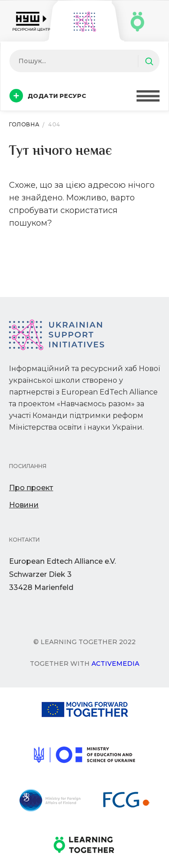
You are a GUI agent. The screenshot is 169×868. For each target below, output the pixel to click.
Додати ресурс (48, 96)
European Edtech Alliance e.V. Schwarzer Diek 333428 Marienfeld (62, 574)
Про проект (31, 488)
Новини (24, 505)
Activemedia (115, 664)
